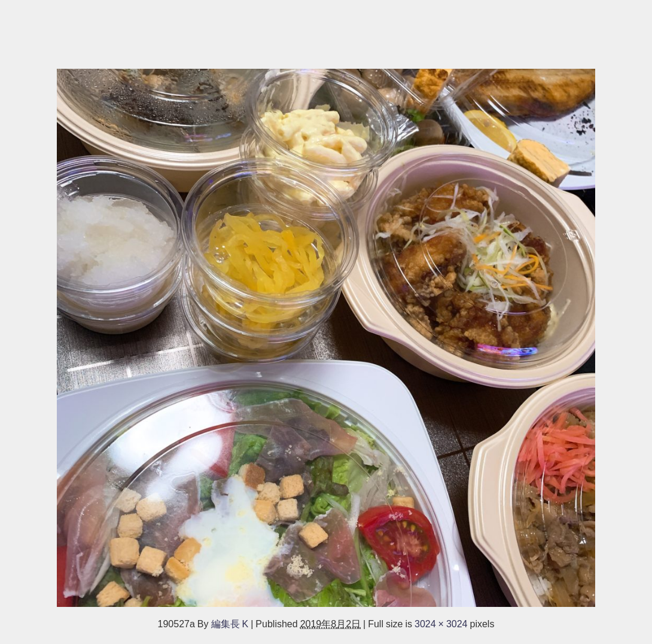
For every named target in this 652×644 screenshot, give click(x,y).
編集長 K (230, 624)
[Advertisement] (326, 28)
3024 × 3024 (441, 624)
